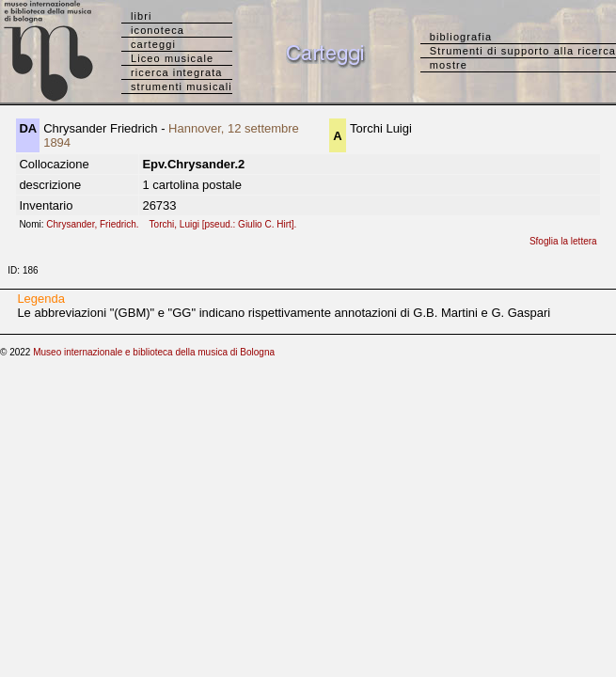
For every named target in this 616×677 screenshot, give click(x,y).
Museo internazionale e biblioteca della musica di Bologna (154, 352)
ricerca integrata (177, 72)
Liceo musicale (172, 58)
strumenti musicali (182, 87)
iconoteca (158, 30)
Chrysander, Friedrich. (96, 224)
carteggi (153, 44)
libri (142, 16)
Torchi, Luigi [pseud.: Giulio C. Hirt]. (227, 224)
